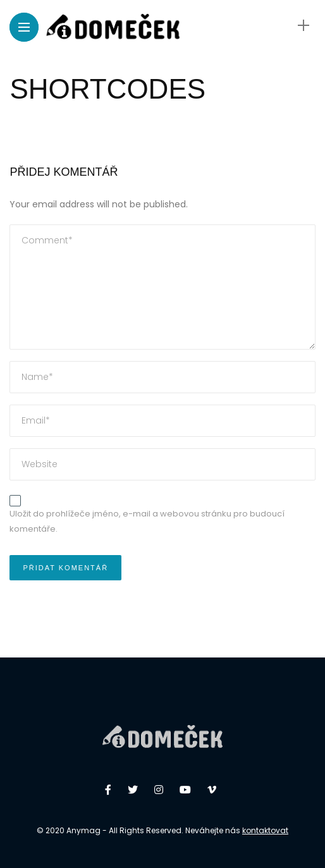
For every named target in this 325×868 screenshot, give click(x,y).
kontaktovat (265, 830)
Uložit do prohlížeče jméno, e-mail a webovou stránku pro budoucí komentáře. (147, 522)
